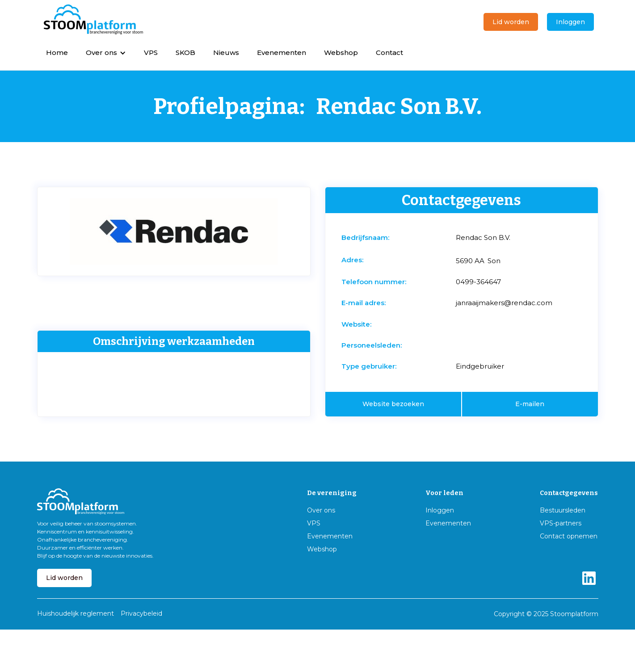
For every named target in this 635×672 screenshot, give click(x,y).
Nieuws (226, 52)
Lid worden (511, 22)
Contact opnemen (569, 536)
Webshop (341, 52)
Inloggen (570, 22)
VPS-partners (561, 523)
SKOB (185, 52)
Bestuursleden (563, 510)
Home (57, 52)
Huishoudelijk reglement (76, 613)
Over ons (321, 510)
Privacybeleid (141, 613)
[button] (106, 52)
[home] (93, 20)
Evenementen (282, 52)
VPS (151, 52)
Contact (389, 52)
